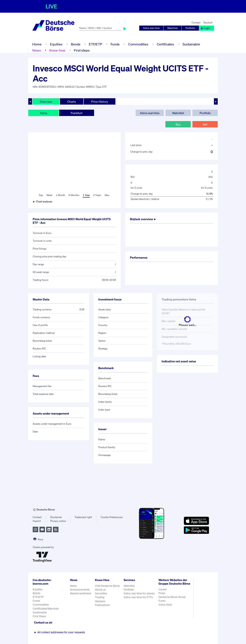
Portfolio (190, 28)
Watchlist (172, 28)
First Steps (39, 616)
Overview (46, 102)
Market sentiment (81, 593)
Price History (100, 102)
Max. (107, 195)
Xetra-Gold (165, 605)
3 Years (97, 195)
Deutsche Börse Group (172, 597)
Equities (56, 44)
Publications (102, 605)
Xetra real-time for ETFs (138, 597)
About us (100, 590)
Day (41, 195)
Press (162, 593)
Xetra (43, 113)
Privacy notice (58, 521)
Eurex (162, 601)
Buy (178, 124)
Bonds (76, 44)
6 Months (74, 195)
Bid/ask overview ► (143, 219)
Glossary (100, 601)
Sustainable (191, 44)
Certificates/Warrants (46, 609)
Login (205, 28)
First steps (82, 50)
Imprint (37, 521)
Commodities (138, 44)
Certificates (165, 44)
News (37, 50)
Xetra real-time (151, 28)
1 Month (60, 195)
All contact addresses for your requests (59, 632)
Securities (101, 593)
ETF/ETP (95, 44)
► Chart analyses (43, 201)
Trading (100, 597)
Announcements (80, 590)
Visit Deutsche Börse (107, 586)
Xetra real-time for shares (139, 593)
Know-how (57, 50)
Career (163, 589)
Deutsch (208, 23)
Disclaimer (56, 517)
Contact (196, 23)
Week (49, 195)
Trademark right (83, 517)
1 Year (86, 195)
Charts (72, 102)
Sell (205, 124)
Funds (115, 44)
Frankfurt (77, 113)
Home (37, 44)
